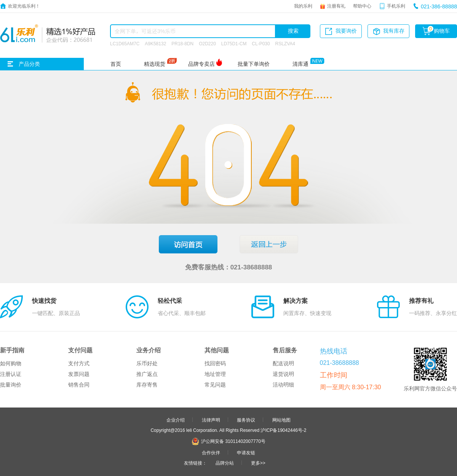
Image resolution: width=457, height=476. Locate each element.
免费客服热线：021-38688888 (229, 267)
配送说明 (283, 363)
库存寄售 (147, 385)
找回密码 (215, 363)
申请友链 (246, 452)
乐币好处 (147, 363)
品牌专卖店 (201, 64)
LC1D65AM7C (125, 43)
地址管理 (215, 374)
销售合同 (79, 385)
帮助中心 (362, 6)
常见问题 (215, 385)
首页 (116, 64)
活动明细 (283, 385)
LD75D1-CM (234, 43)
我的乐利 (303, 6)
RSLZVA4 (285, 43)
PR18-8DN (182, 43)
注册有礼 (336, 6)
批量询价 (11, 385)
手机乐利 (396, 6)
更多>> (258, 463)
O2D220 (207, 43)
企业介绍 (176, 420)
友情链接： (195, 463)
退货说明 (283, 374)
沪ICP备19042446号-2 (283, 430)
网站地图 (281, 420)
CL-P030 (261, 43)
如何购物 (11, 363)
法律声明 (211, 420)
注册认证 (11, 374)
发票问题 (79, 374)
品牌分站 (225, 463)
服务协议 (246, 420)
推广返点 (147, 374)
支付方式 (79, 363)
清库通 (300, 64)
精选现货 (155, 64)
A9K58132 (155, 43)
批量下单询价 (254, 64)
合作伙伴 (211, 452)
